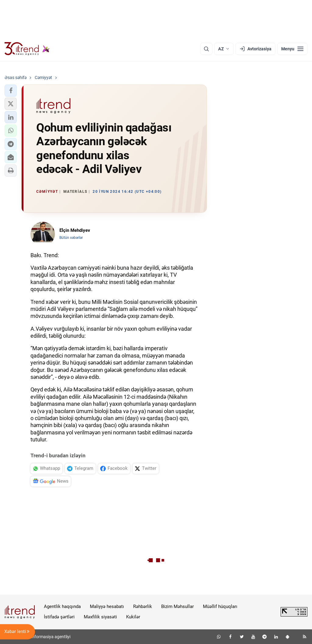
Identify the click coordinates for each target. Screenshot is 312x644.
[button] (11, 91)
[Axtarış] (206, 49)
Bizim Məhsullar (177, 606)
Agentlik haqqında (62, 606)
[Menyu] (292, 49)
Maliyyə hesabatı (107, 606)
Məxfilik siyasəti (100, 617)
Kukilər (133, 617)
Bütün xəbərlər (71, 238)
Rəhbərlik (143, 606)
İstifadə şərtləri (59, 617)
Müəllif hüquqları (220, 606)
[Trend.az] (27, 49)
